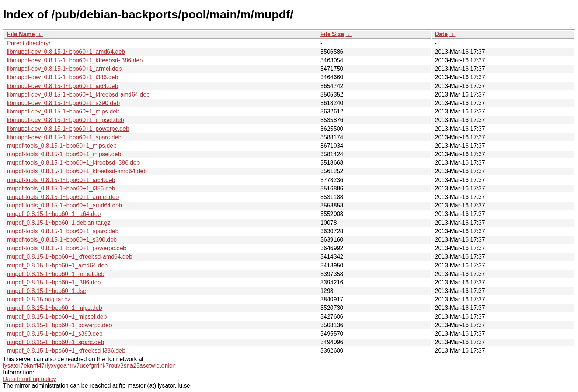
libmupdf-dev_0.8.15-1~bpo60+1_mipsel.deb (66, 120)
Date (441, 34)
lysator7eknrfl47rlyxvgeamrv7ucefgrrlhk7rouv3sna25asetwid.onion (89, 366)
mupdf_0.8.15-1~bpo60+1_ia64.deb (54, 214)
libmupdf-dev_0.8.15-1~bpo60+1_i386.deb (63, 77)
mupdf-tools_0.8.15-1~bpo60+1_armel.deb (63, 197)
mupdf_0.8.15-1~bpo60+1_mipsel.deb (57, 317)
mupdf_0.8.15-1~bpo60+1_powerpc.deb (60, 325)
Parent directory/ (29, 43)
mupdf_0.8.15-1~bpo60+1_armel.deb (56, 274)
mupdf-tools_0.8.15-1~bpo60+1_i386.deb (61, 188)
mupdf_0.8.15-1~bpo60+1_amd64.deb (57, 265)
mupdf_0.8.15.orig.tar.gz (39, 299)
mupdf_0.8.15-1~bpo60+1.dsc (46, 291)
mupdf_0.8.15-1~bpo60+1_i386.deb (54, 282)
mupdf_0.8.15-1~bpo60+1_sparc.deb (55, 342)
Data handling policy (29, 379)
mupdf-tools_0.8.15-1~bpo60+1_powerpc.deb (67, 248)
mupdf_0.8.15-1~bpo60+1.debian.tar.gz (59, 223)
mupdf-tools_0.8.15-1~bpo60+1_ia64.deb (61, 180)
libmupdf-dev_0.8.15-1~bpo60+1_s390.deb (63, 103)
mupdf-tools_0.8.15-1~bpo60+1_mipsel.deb (64, 154)
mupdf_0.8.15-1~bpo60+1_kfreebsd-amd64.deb (70, 257)
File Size (332, 34)
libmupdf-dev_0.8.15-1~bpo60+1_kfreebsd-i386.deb (75, 60)
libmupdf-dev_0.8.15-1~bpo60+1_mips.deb (63, 111)
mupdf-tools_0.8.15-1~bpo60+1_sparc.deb (63, 231)
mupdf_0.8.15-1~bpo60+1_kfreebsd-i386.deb (66, 351)
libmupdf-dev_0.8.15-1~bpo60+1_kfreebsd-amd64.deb (78, 94)
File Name (21, 34)
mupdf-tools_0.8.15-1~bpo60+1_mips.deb (62, 146)
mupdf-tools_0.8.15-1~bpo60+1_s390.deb (62, 240)
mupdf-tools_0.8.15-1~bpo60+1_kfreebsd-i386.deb (73, 163)
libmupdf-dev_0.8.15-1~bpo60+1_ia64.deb (63, 86)
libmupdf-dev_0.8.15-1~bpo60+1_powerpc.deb (68, 129)
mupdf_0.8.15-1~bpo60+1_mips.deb (55, 308)
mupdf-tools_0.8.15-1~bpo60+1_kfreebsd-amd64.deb (77, 171)
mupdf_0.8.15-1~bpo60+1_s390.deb (55, 334)
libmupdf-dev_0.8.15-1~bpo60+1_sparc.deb (64, 137)
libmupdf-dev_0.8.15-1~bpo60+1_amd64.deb (66, 52)
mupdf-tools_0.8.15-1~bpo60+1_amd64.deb (65, 205)
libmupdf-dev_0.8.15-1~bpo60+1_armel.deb (64, 69)
